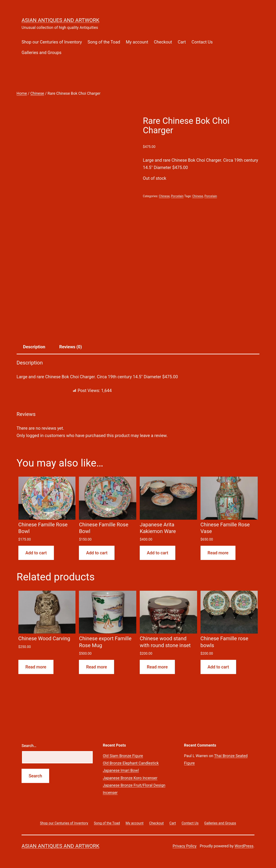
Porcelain (177, 196)
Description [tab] (34, 347)
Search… (29, 746)
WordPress (244, 846)
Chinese (37, 93)
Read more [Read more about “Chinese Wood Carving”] (36, 667)
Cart (182, 42)
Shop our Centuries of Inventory (52, 42)
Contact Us (202, 42)
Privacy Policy (184, 846)
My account (137, 42)
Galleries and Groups (42, 53)
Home (22, 93)
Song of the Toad (104, 42)
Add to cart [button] (36, 553)
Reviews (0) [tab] (71, 347)
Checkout (163, 42)
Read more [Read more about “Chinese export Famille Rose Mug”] (96, 667)
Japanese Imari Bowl (121, 770)
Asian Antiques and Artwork (60, 20)
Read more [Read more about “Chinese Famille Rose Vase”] (218, 553)
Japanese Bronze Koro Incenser (130, 778)
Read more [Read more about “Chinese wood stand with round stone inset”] (157, 667)
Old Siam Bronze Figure (123, 756)
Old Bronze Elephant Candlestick (131, 763)
